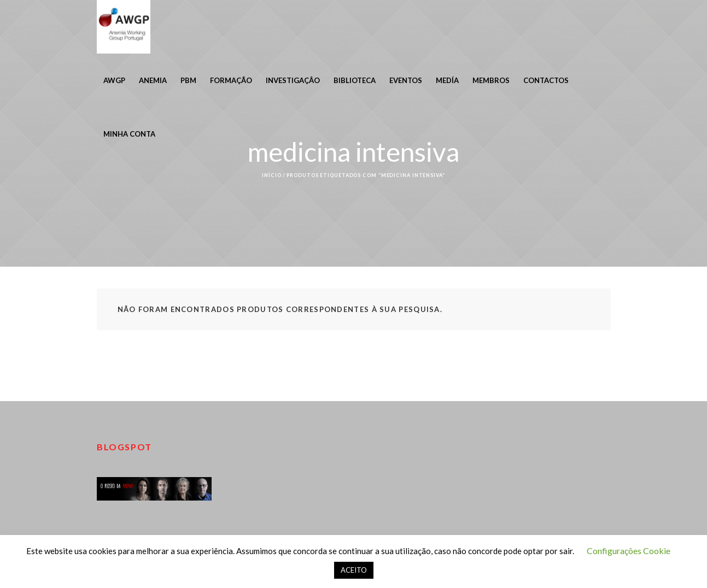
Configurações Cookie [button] (629, 551)
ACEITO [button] (354, 570)
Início (271, 175)
